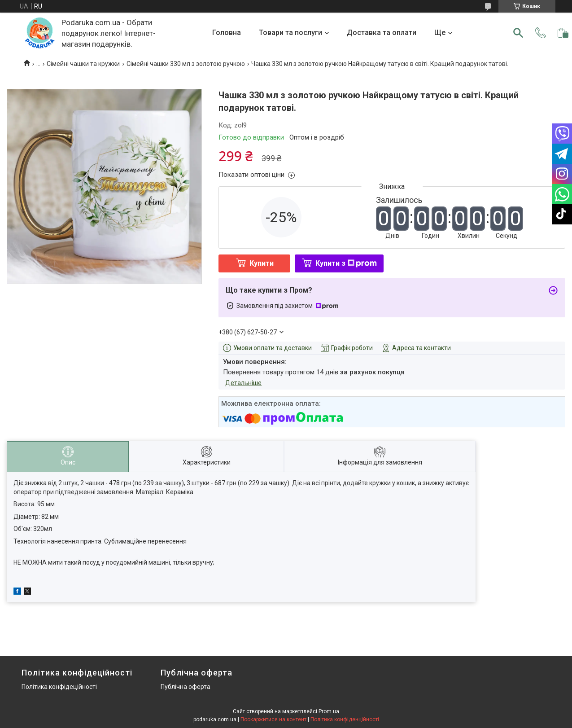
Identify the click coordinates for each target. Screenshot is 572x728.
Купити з (346, 263)
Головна (227, 33)
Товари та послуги (290, 33)
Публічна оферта (186, 687)
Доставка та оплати (382, 33)
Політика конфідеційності (59, 687)
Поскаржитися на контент (273, 719)
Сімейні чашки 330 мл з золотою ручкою (186, 64)
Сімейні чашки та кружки (83, 64)
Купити (262, 263)
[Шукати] (518, 33)
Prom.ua (329, 711)
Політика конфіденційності (345, 719)
